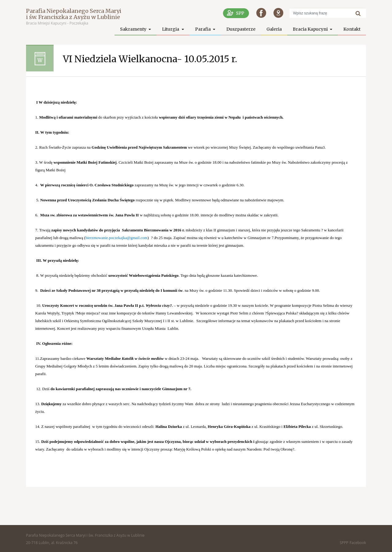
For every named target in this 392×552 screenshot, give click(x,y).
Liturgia (171, 29)
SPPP (344, 543)
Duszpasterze (241, 29)
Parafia (203, 29)
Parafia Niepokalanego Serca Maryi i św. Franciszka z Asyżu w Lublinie (74, 14)
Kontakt (352, 29)
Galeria (274, 29)
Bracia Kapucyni (311, 29)
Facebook (358, 543)
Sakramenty (134, 29)
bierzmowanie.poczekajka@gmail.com (117, 238)
